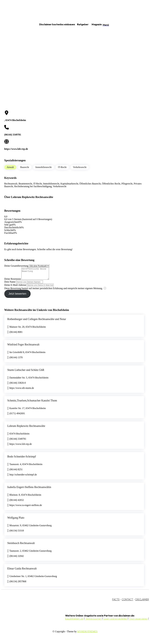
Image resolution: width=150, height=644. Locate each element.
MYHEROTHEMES (87, 634)
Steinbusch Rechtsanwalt (21, 545)
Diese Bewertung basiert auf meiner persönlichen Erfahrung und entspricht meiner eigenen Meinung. (53, 291)
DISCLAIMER (142, 602)
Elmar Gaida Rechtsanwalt (22, 571)
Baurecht (25, 167)
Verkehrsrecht (80, 167)
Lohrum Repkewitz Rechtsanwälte (26, 428)
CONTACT (127, 602)
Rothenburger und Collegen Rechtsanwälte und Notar (37, 321)
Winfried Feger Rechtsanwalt (23, 347)
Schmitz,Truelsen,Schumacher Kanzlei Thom (32, 403)
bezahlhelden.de (74, 621)
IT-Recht (62, 167)
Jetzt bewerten (17, 296)
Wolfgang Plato (16, 520)
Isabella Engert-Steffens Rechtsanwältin (29, 489)
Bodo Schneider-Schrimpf (22, 459)
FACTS (116, 602)
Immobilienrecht (44, 167)
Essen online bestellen (115, 621)
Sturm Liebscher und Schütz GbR (26, 372)
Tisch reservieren (138, 621)
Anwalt (10, 167)
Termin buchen (93, 621)
